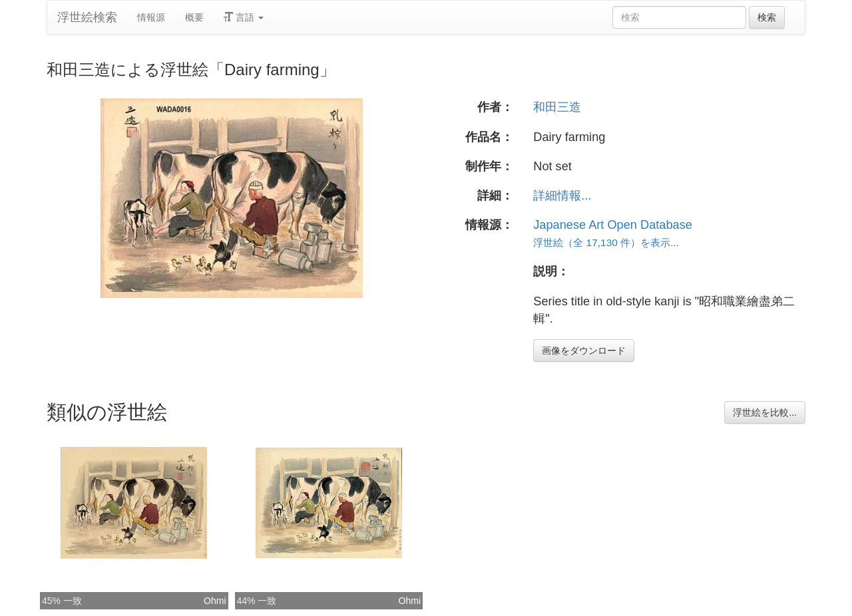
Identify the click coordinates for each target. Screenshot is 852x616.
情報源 (151, 17)
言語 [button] (244, 17)
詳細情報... (562, 196)
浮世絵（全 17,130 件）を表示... (606, 242)
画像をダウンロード (584, 351)
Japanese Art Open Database (613, 225)
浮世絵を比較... (765, 412)
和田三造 (557, 107)
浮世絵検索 (87, 17)
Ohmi (215, 601)
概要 (194, 17)
